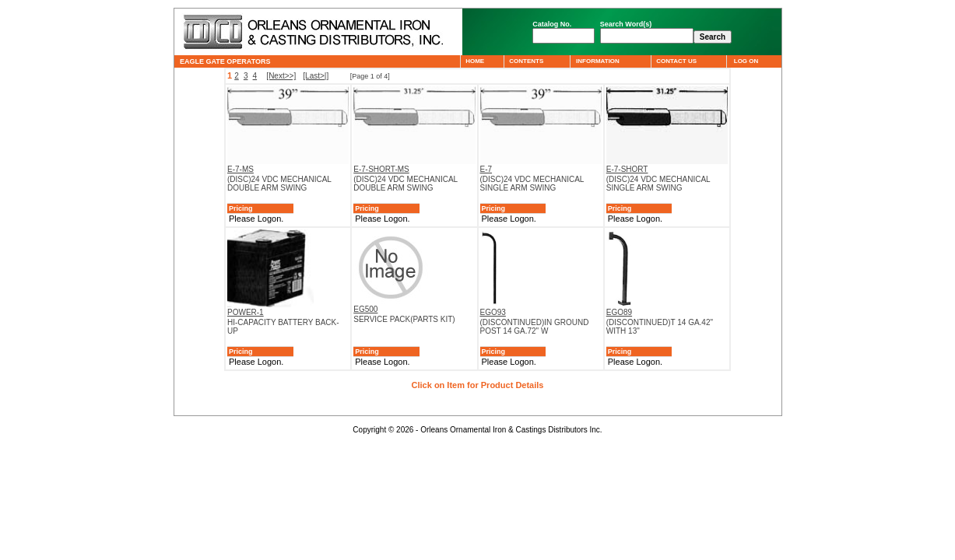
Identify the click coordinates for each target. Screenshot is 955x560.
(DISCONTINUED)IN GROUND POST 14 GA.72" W (535, 327)
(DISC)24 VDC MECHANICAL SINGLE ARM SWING (532, 184)
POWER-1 (246, 312)
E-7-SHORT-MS (381, 169)
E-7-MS (241, 169)
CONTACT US (677, 61)
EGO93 (493, 312)
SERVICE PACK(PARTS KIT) (404, 319)
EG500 (365, 309)
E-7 (486, 169)
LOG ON (745, 61)
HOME (475, 61)
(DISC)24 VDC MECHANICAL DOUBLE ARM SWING (279, 184)
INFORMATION (597, 61)
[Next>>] (281, 76)
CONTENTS (527, 61)
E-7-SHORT (627, 169)
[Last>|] (316, 76)
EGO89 (619, 312)
